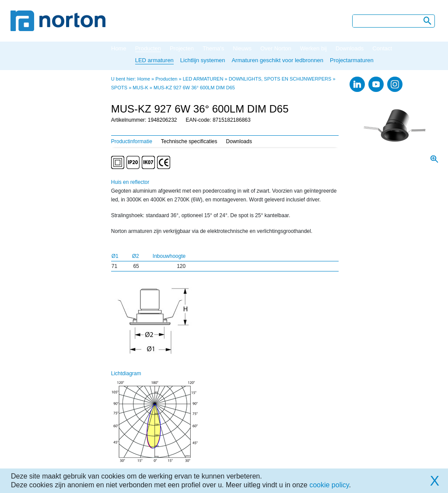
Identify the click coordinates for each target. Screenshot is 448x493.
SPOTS (119, 88)
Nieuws (242, 48)
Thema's (213, 48)
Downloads (350, 48)
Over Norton (276, 48)
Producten (148, 48)
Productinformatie (132, 141)
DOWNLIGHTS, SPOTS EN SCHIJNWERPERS (280, 79)
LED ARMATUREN (203, 79)
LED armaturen (154, 60)
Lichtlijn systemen (203, 60)
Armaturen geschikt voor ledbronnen (277, 60)
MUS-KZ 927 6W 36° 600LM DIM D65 (194, 88)
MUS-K (140, 88)
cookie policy (329, 485)
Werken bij (313, 48)
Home (119, 48)
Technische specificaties (189, 141)
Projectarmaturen (352, 60)
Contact (382, 48)
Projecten (182, 48)
